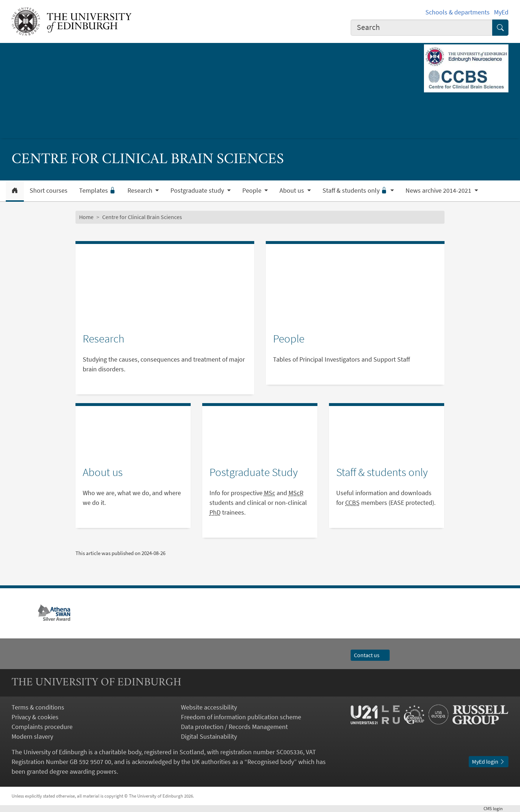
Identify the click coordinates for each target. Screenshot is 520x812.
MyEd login (489, 761)
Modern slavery (32, 736)
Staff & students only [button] (356, 191)
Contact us (370, 655)
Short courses (49, 191)
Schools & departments (458, 12)
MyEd (501, 12)
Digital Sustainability (209, 736)
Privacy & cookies (35, 717)
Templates (97, 191)
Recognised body (271, 762)
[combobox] (422, 28)
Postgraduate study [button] (198, 191)
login (496, 808)
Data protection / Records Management (234, 727)
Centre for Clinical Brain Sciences (142, 217)
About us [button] (292, 191)
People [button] (253, 191)
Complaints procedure (42, 727)
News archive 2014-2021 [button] (439, 191)
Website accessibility (209, 707)
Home (86, 217)
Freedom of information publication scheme (241, 717)
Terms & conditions (38, 707)
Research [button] (141, 191)
